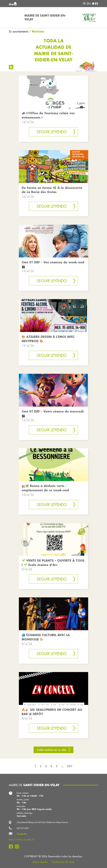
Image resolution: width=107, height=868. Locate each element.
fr (84, 4)
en (89, 4)
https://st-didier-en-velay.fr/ (22, 840)
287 (70, 766)
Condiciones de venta (63, 862)
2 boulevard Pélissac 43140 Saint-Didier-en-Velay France (42, 822)
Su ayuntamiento (19, 31)
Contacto (22, 834)
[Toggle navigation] (15, 17)
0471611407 (23, 828)
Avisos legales (40, 862)
